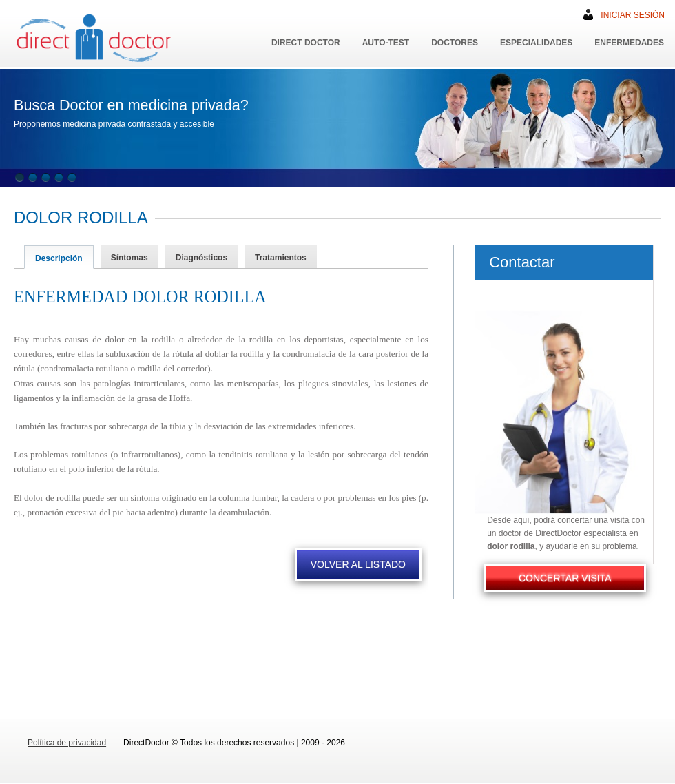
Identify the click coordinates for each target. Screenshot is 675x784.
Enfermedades (629, 43)
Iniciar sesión (633, 15)
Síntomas (129, 258)
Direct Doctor (306, 43)
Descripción (59, 258)
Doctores (455, 43)
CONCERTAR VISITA (565, 578)
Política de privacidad (67, 743)
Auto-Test (386, 43)
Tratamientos (281, 258)
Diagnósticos (201, 258)
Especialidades (536, 43)
